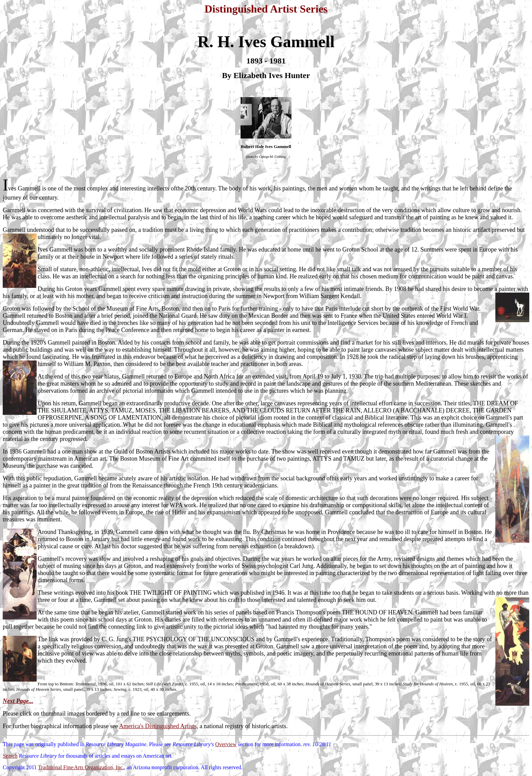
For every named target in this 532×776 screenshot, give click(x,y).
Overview (226, 744)
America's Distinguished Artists (158, 726)
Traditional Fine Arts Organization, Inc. (81, 767)
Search (10, 756)
